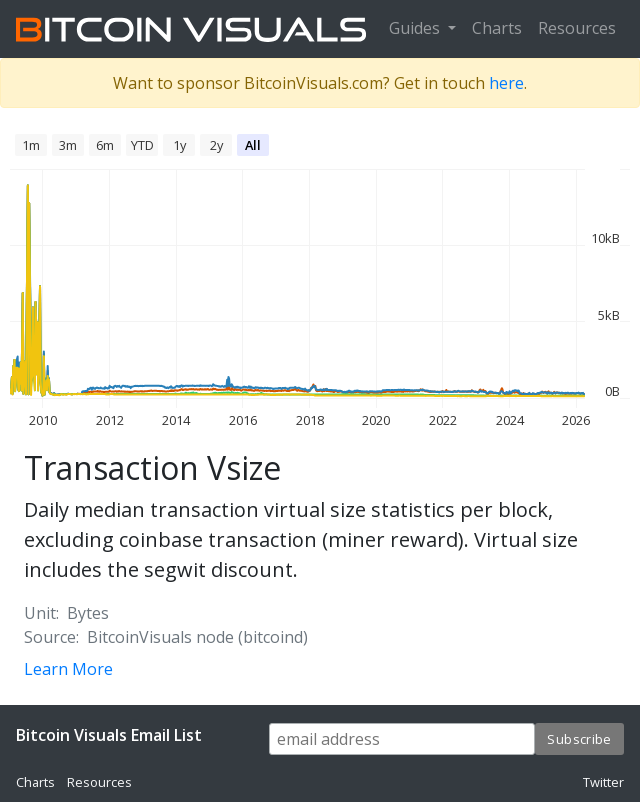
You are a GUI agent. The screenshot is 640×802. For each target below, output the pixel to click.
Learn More (68, 669)
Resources (577, 28)
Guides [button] (416, 28)
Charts (497, 28)
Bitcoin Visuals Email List (109, 735)
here (506, 83)
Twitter (603, 782)
